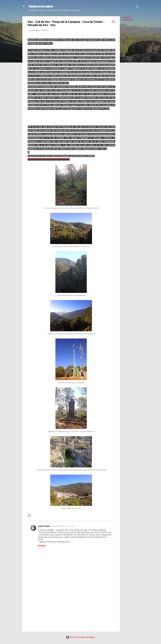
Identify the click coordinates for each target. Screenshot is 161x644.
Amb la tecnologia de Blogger (81, 637)
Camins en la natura (41, 6)
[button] (113, 22)
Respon (42, 546)
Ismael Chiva (44, 526)
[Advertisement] (130, 62)
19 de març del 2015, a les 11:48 (62, 526)
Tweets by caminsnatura (128, 19)
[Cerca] (137, 7)
